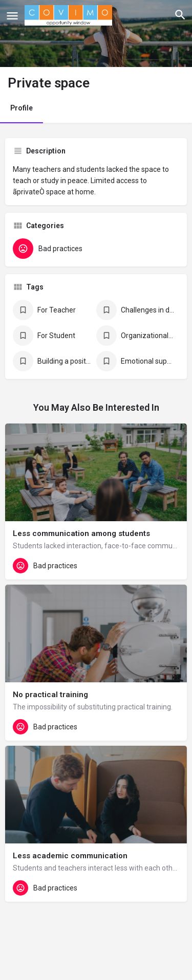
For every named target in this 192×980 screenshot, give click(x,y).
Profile (22, 108)
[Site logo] (70, 15)
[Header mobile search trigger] (180, 15)
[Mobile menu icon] (12, 16)
